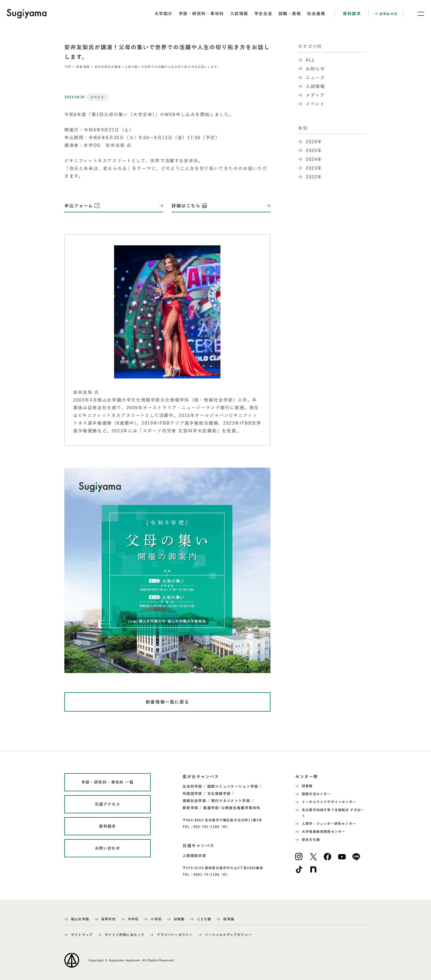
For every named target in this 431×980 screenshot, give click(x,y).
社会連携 (316, 14)
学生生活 (263, 14)
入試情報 (239, 14)
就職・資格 (290, 14)
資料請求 (352, 14)
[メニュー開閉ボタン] (417, 14)
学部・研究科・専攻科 (201, 14)
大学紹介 (164, 14)
